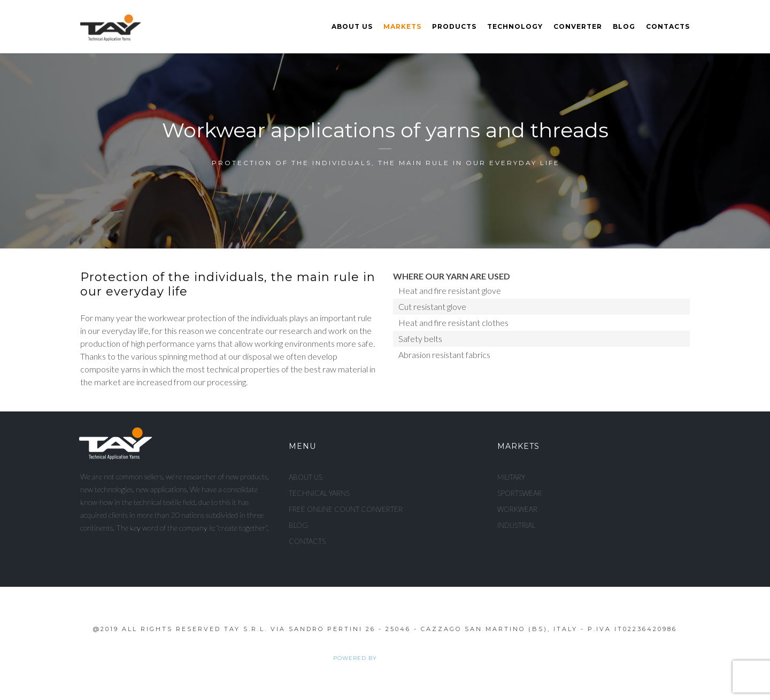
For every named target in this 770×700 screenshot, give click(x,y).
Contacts (668, 26)
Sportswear (519, 493)
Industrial (516, 525)
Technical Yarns (319, 493)
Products (454, 26)
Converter (578, 26)
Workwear (517, 509)
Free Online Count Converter (346, 509)
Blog (624, 26)
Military (511, 477)
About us (352, 26)
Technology (515, 26)
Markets (402, 26)
